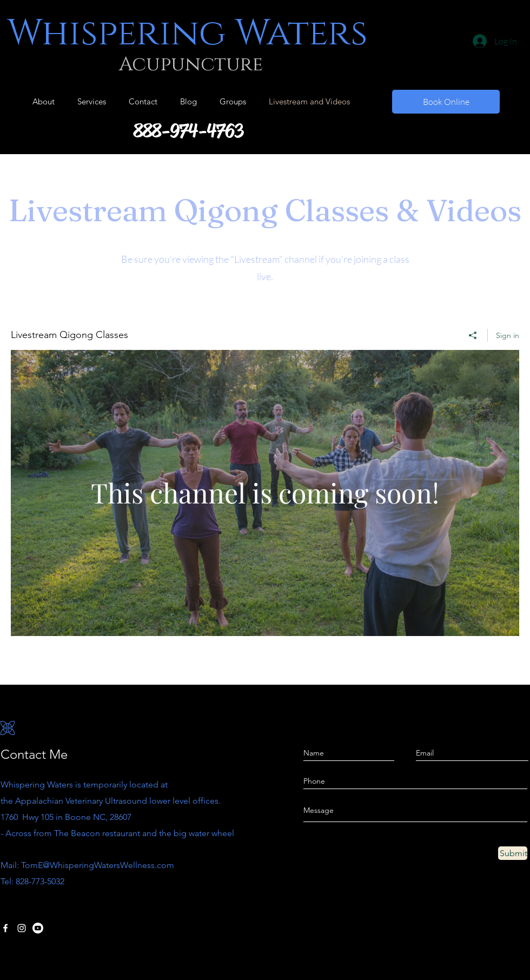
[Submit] (513, 853)
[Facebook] (5, 928)
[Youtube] (38, 928)
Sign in (508, 335)
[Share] (473, 335)
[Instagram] (22, 928)
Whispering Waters (187, 34)
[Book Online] (446, 102)
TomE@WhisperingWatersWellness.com (98, 865)
